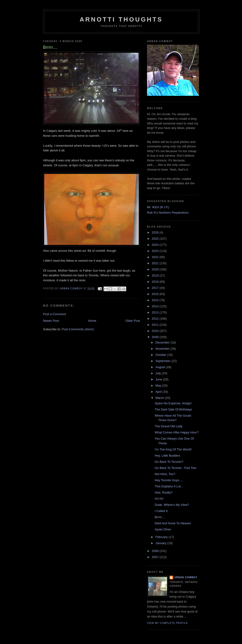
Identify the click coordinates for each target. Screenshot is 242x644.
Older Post (133, 321)
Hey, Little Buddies (167, 456)
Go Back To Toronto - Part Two (175, 468)
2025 (156, 239)
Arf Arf (159, 499)
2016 (156, 294)
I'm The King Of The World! (173, 449)
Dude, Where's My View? (172, 505)
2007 (156, 557)
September (163, 361)
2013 (156, 312)
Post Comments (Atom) (78, 329)
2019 (156, 276)
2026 (156, 232)
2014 (156, 306)
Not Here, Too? (165, 474)
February (162, 537)
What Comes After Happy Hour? (177, 432)
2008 (156, 551)
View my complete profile (167, 623)
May (159, 386)
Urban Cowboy (186, 577)
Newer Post (51, 321)
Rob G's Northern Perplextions (168, 213)
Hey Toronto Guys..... (169, 480)
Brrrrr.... (160, 517)
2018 (156, 282)
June (159, 379)
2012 (156, 319)
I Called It (161, 511)
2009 (156, 337)
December (163, 342)
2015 (156, 300)
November (163, 349)
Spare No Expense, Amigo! (173, 403)
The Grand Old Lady (169, 426)
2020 (156, 269)
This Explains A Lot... (169, 486)
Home (92, 321)
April (159, 392)
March (160, 398)
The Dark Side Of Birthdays (173, 409)
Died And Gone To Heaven (173, 523)
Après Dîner (163, 529)
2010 (156, 331)
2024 (156, 245)
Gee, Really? (163, 492)
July (159, 373)
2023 (156, 251)
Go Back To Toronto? (169, 462)
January (161, 543)
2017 (156, 288)
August (161, 367)
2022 (156, 257)
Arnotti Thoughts (121, 19)
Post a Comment (54, 314)
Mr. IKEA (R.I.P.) (158, 207)
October (161, 355)
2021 (156, 263)
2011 (156, 325)
